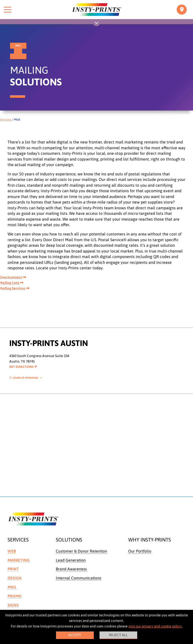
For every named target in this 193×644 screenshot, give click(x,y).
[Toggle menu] (8, 10)
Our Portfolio (140, 551)
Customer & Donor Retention (81, 551)
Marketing (19, 560)
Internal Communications (79, 578)
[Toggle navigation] (182, 10)
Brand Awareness (71, 569)
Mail (12, 587)
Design (15, 578)
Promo (15, 596)
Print (13, 569)
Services (6, 119)
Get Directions (23, 367)
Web (12, 551)
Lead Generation (71, 560)
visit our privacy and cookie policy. (155, 626)
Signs (13, 605)
